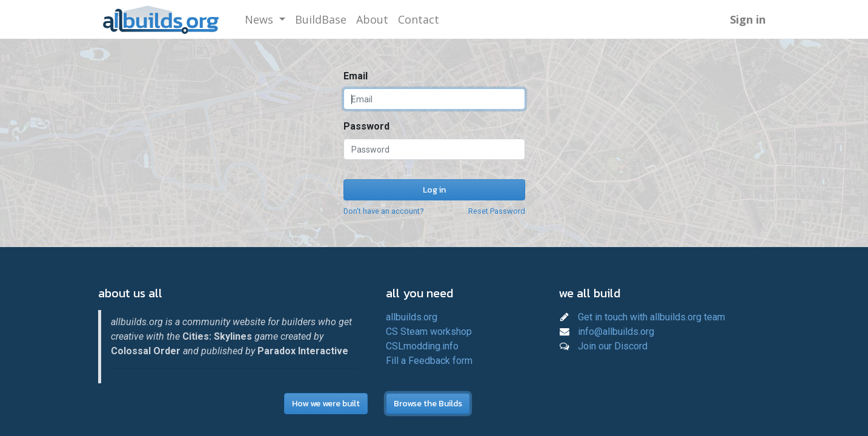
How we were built (326, 404)
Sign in (748, 19)
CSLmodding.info (422, 346)
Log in (434, 190)
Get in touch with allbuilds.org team (651, 317)
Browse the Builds (428, 404)
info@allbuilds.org (616, 332)
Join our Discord (613, 346)
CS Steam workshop (429, 332)
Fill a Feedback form (429, 361)
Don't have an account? (383, 211)
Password (366, 126)
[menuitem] (321, 20)
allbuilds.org (412, 317)
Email (356, 76)
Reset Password (497, 211)
